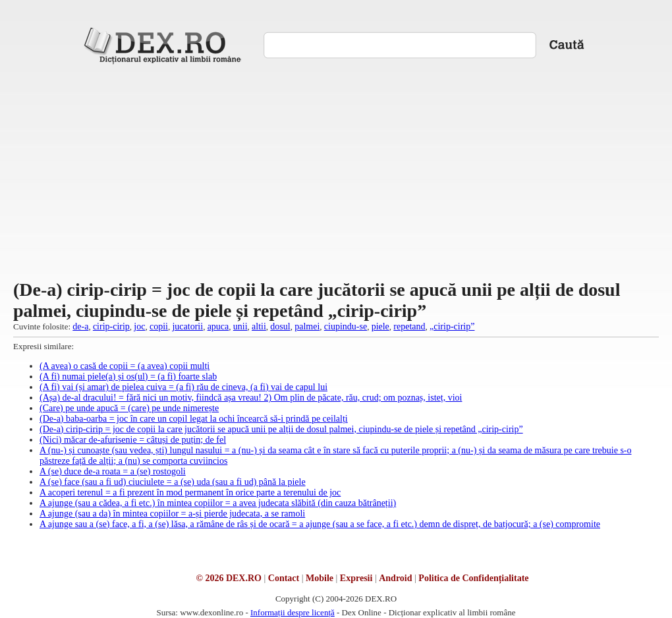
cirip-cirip (111, 326)
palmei (307, 326)
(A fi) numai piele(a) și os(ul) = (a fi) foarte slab (128, 377)
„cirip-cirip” (452, 326)
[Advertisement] (336, 171)
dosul (280, 326)
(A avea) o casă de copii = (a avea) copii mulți (125, 366)
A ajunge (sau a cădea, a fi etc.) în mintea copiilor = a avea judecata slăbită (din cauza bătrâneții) (218, 503)
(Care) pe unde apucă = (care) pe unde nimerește (129, 408)
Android (395, 578)
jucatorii (187, 326)
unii (240, 326)
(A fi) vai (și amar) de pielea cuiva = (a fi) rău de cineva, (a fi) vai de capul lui (183, 387)
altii (259, 326)
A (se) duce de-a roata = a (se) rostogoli (113, 471)
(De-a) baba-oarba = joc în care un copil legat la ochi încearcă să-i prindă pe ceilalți (194, 419)
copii (159, 326)
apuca (218, 326)
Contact (284, 578)
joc (139, 326)
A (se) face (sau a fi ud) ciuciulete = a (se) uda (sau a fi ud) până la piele (173, 482)
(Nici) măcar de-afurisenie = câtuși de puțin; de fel (133, 440)
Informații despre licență (293, 612)
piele (380, 326)
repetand (409, 326)
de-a (80, 326)
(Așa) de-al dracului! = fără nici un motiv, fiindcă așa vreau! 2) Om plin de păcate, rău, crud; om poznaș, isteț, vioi (251, 398)
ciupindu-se (346, 326)
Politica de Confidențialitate (473, 578)
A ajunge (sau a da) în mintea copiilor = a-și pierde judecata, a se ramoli (172, 514)
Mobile (320, 578)
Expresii (356, 578)
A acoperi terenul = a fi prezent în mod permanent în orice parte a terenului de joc (190, 492)
